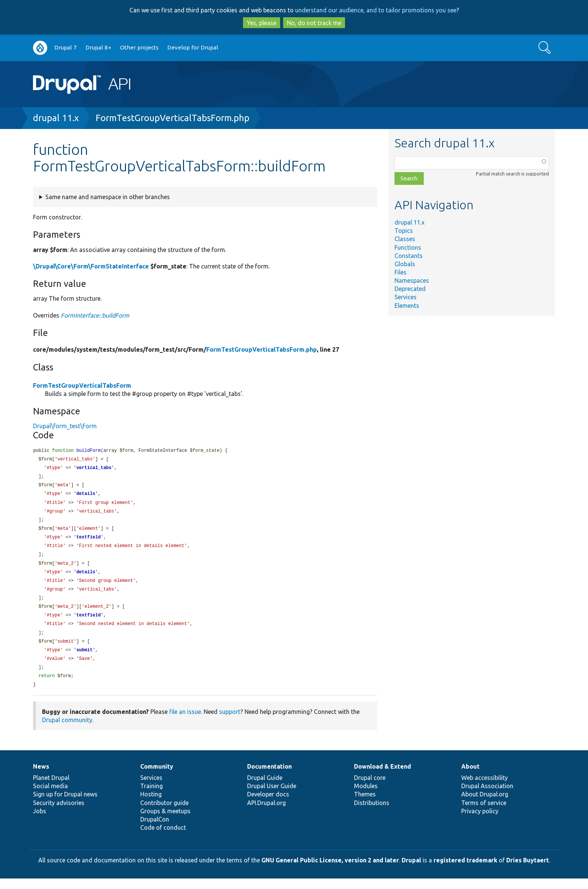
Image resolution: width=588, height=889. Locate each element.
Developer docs (268, 805)
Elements (407, 306)
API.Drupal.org (266, 813)
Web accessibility (484, 788)
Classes (405, 239)
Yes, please (262, 23)
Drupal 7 (66, 47)
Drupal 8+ (98, 47)
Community (157, 777)
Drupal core (370, 788)
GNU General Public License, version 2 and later (330, 871)
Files (400, 272)
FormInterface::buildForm (95, 315)
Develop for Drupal (193, 47)
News (41, 777)
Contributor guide (164, 813)
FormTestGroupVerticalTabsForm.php (172, 118)
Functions (408, 247)
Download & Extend (382, 777)
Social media (50, 796)
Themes (365, 805)
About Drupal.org (485, 805)
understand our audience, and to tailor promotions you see (376, 10)
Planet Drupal (51, 788)
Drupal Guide (265, 788)
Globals (405, 264)
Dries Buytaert (528, 871)
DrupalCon (155, 830)
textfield (89, 541)
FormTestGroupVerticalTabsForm (82, 385)
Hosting (151, 805)
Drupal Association (487, 796)
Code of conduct (163, 838)
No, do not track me (314, 23)
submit (85, 659)
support (230, 722)
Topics (404, 231)
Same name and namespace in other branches (108, 197)
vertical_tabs (94, 469)
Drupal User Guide (272, 796)
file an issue (185, 722)
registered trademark (465, 871)
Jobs (40, 822)
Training (151, 796)
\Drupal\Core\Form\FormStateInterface (91, 266)
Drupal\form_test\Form (65, 426)
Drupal (411, 871)
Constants (409, 256)
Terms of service (484, 813)
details (86, 496)
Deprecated (410, 289)
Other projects (139, 47)
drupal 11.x (56, 118)
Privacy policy (480, 822)
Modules (366, 796)
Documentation (269, 777)
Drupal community (67, 730)
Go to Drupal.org (40, 48)
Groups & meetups (165, 822)
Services (406, 297)
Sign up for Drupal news (65, 805)
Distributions (372, 813)
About (470, 777)
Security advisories (59, 813)
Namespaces (412, 280)
